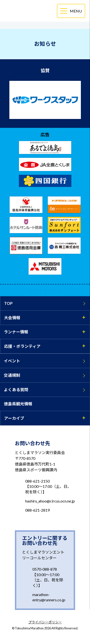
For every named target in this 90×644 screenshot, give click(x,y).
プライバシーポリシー (45, 622)
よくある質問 (16, 390)
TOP (8, 303)
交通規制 (12, 375)
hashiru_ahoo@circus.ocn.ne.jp (50, 501)
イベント (12, 361)
